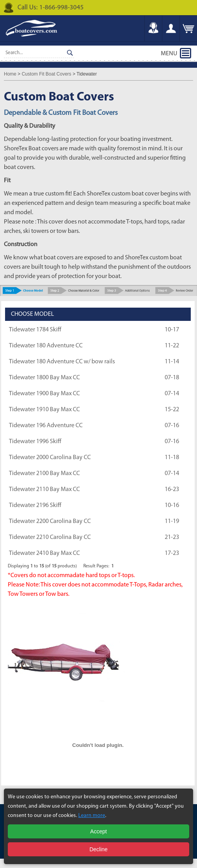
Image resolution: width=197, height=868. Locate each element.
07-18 (172, 378)
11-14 (172, 362)
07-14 (172, 394)
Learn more (92, 816)
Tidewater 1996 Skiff (35, 442)
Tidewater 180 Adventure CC (46, 346)
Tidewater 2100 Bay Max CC (44, 474)
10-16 (172, 505)
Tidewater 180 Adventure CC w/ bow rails (62, 362)
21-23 (172, 537)
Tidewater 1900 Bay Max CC (44, 394)
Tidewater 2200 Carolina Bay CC (50, 521)
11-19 (172, 521)
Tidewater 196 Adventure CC (46, 426)
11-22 (172, 346)
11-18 (172, 458)
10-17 (172, 330)
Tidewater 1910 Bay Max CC (44, 410)
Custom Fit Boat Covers (47, 74)
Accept (99, 831)
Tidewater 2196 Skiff (35, 505)
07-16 (172, 426)
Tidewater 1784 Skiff (35, 330)
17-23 (172, 553)
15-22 (172, 410)
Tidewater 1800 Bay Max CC (44, 378)
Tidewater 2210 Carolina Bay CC (50, 537)
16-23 (172, 489)
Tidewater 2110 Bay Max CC (44, 489)
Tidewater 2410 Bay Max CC (44, 553)
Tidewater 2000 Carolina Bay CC (50, 458)
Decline (99, 849)
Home (10, 74)
